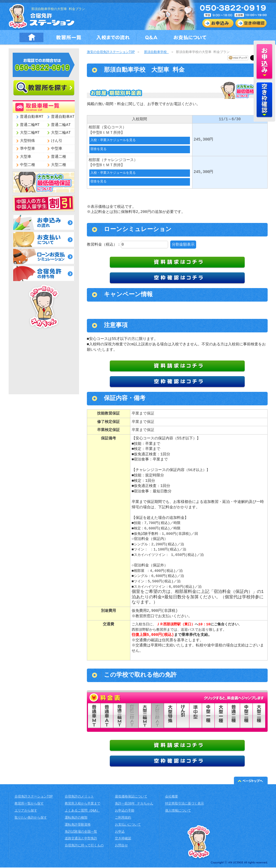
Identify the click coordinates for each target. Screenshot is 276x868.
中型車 (57, 149)
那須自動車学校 (156, 52)
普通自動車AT (63, 117)
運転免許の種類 (76, 818)
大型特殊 (28, 141)
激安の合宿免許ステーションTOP (111, 52)
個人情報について (178, 811)
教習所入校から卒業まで (83, 804)
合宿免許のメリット (79, 797)
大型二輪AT (61, 133)
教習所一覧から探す (29, 804)
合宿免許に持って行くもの (84, 846)
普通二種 (59, 157)
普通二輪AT (61, 125)
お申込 (120, 832)
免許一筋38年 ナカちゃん (134, 804)
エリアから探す (26, 811)
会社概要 (172, 797)
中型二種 (28, 165)
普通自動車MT (32, 117)
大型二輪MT (30, 133)
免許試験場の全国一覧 (81, 832)
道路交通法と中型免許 (81, 839)
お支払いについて (128, 825)
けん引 (57, 141)
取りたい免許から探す (31, 818)
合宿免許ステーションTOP (34, 797)
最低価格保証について (131, 797)
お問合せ (121, 846)
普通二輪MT (30, 125)
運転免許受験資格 (78, 825)
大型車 (26, 157)
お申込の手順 (125, 811)
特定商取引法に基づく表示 (185, 804)
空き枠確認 (123, 839)
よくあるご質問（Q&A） (82, 811)
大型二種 (59, 165)
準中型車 (28, 149)
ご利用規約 (123, 818)
